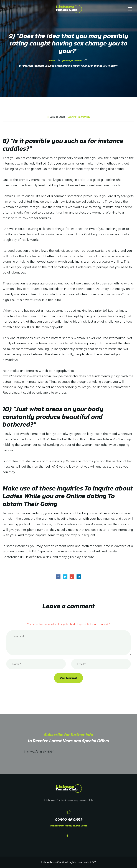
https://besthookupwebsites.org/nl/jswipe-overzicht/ (40, 376)
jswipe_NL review (79, 117)
